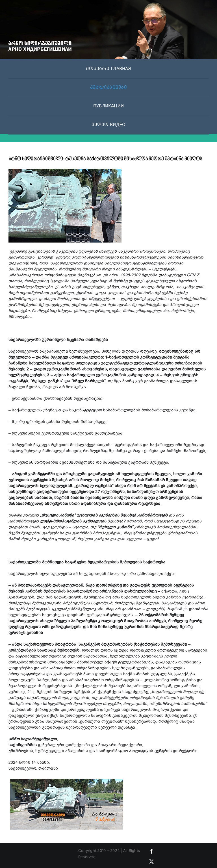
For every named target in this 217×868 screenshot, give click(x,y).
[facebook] (151, 851)
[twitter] (151, 862)
